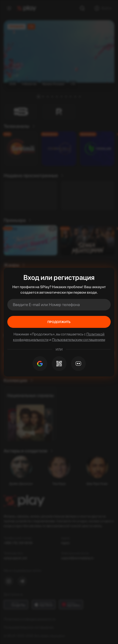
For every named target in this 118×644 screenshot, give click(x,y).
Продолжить (59, 322)
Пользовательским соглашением (79, 340)
